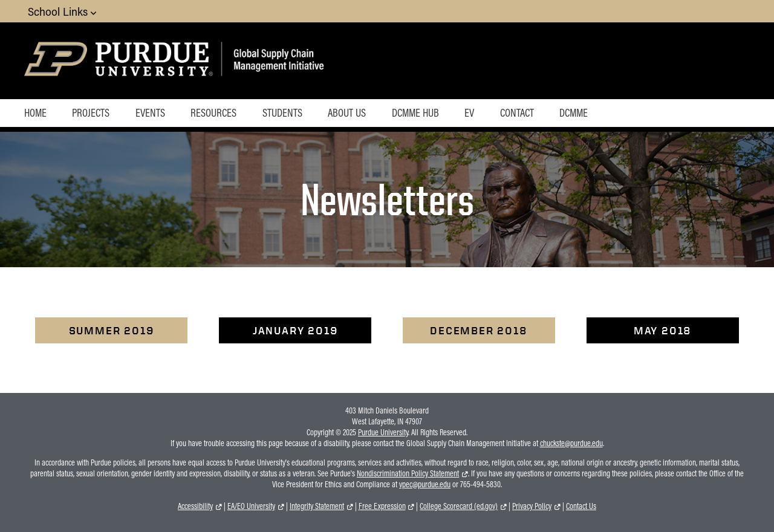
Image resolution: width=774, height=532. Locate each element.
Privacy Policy (532, 506)
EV (469, 112)
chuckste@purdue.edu (571, 443)
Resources (213, 112)
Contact (517, 112)
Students (282, 112)
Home (35, 112)
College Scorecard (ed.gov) (459, 506)
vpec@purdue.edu (425, 484)
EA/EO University (251, 506)
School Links (62, 11)
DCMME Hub (415, 112)
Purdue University (383, 432)
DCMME (574, 112)
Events (150, 112)
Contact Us (581, 506)
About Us (347, 112)
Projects (91, 112)
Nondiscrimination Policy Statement (408, 473)
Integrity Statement (317, 506)
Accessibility (195, 506)
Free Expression (382, 506)
